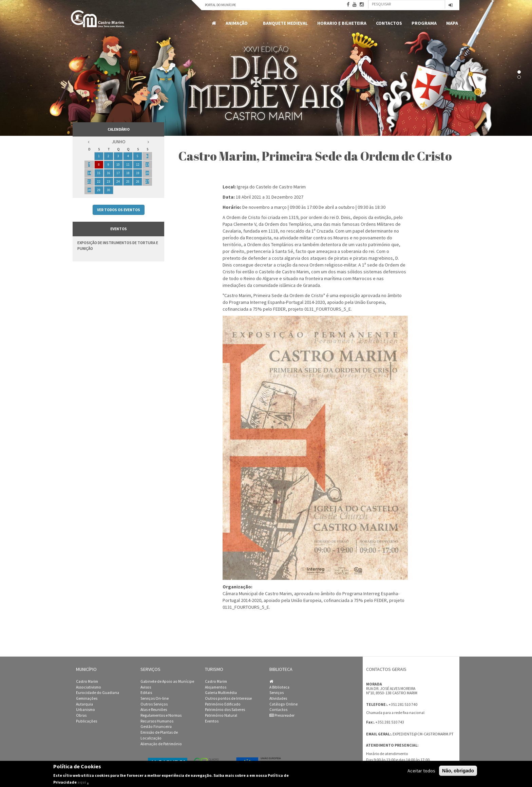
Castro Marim (87, 681)
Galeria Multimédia (221, 693)
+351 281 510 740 (403, 704)
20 (147, 173)
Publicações (87, 721)
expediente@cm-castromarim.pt (423, 734)
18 (128, 173)
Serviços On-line (155, 698)
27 (147, 181)
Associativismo (89, 687)
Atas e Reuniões (154, 710)
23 (109, 181)
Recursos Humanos (157, 721)
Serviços (277, 693)
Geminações (87, 698)
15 (99, 173)
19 (138, 173)
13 (147, 164)
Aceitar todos (421, 771)
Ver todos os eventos (119, 210)
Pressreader (282, 715)
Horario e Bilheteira (342, 23)
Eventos (212, 721)
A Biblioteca (279, 687)
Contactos (389, 23)
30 (109, 190)
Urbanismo (85, 710)
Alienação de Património (161, 744)
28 (89, 190)
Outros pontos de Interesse (228, 698)
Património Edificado (223, 704)
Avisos (146, 687)
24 (118, 181)
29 (99, 190)
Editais (146, 693)
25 (128, 181)
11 (128, 164)
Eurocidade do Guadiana (98, 693)
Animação (238, 23)
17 (118, 173)
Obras (81, 715)
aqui (82, 782)
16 (109, 173)
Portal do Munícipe (220, 5)
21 (89, 181)
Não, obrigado (458, 771)
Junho (119, 142)
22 (99, 181)
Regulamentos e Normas (161, 715)
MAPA (452, 23)
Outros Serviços (154, 704)
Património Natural (221, 715)
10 (118, 164)
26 (138, 181)
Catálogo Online (283, 704)
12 (138, 164)
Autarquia (84, 704)
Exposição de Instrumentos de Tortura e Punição (118, 245)
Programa (424, 23)
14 (89, 173)
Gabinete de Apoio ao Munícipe (167, 681)
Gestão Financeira (156, 727)
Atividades (278, 698)
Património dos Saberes (225, 710)
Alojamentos (216, 687)
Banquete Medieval (285, 23)
